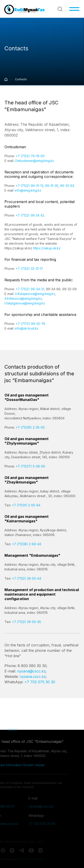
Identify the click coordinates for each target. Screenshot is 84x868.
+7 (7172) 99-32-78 (30, 327)
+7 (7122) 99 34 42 (30, 219)
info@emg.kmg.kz (28, 194)
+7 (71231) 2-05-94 (26, 505)
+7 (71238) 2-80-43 (27, 544)
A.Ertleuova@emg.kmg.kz (23, 302)
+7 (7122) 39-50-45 (26, 622)
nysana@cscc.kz (31, 671)
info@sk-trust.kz (27, 332)
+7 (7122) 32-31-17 (29, 272)
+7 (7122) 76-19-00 (30, 160)
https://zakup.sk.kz (47, 252)
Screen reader (23, 765)
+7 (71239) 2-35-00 (30, 427)
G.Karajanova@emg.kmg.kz (35, 297)
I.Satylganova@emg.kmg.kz (25, 307)
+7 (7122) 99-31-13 (29, 189)
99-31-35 (52, 189)
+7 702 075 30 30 (40, 682)
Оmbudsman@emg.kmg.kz (34, 164)
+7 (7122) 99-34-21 (30, 293)
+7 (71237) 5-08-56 (30, 466)
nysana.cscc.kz (33, 677)
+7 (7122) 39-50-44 (27, 578)
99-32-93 (67, 189)
